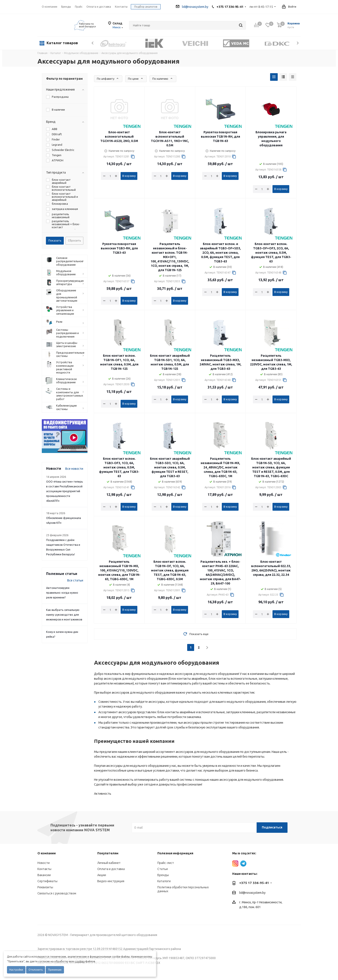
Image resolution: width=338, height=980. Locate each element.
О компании (50, 7)
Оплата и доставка (111, 869)
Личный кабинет (109, 863)
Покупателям (108, 853)
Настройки (16, 970)
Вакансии (44, 875)
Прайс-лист (166, 863)
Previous (93, 43)
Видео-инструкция (111, 881)
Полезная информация (175, 853)
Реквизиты (45, 887)
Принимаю (55, 970)
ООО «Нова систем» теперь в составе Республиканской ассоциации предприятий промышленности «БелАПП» (65, 491)
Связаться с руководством (57, 893)
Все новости (74, 469)
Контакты (44, 869)
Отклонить (36, 970)
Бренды (163, 875)
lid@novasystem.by (192, 7)
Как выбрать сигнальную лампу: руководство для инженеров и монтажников (64, 615)
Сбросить (74, 240)
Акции (102, 875)
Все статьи (75, 580)
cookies (80, 961)
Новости (44, 863)
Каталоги (164, 881)
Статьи (163, 869)
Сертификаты (47, 881)
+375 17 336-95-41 (230, 7)
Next (298, 43)
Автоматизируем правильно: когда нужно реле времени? (62, 593)
